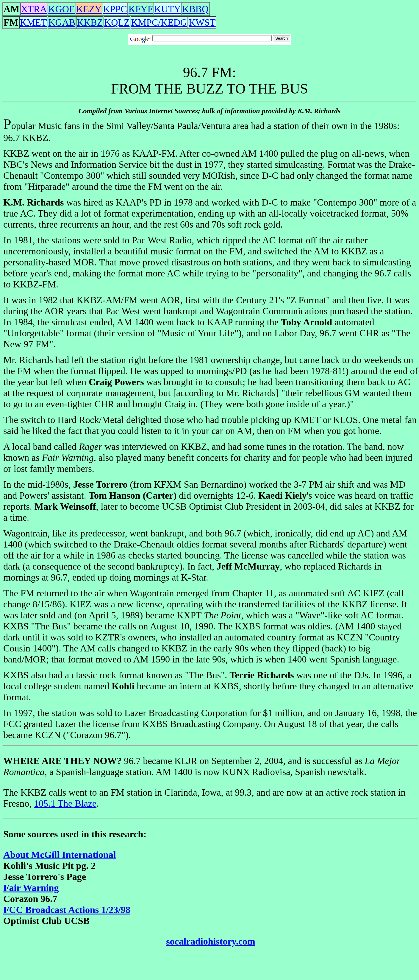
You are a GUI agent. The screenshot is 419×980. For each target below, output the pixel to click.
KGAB (62, 22)
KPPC (115, 9)
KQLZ (117, 22)
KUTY (167, 9)
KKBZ (90, 22)
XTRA (34, 9)
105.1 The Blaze (65, 803)
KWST (202, 22)
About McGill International (60, 855)
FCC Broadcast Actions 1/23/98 (67, 910)
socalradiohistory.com (211, 941)
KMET (33, 22)
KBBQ (195, 9)
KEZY (89, 9)
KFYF (141, 9)
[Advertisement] (209, 52)
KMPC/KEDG (159, 22)
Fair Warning (31, 888)
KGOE (61, 9)
